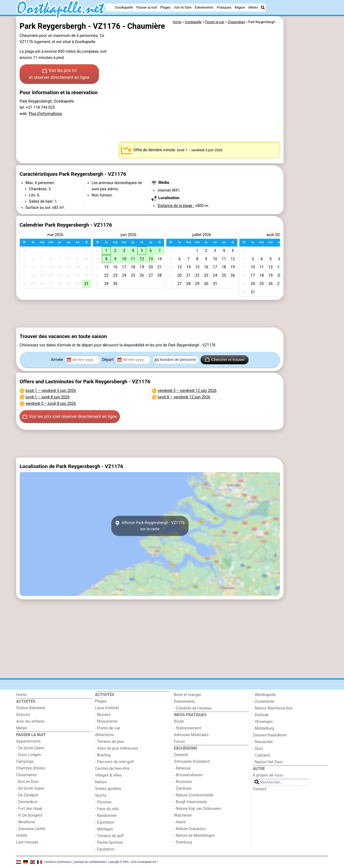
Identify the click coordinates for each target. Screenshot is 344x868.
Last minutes (27, 842)
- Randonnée (106, 816)
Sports (101, 795)
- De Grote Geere (30, 748)
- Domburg (183, 842)
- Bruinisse (183, 782)
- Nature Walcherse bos (273, 708)
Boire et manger (188, 695)
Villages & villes (108, 775)
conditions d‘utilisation (58, 862)
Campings (25, 762)
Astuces (23, 715)
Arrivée (58, 360)
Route (179, 721)
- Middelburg (264, 728)
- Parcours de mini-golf (114, 762)
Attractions (105, 735)
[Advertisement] (306, 140)
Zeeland (181, 755)
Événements (204, 7)
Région (240, 7)
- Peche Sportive (109, 843)
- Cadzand (261, 755)
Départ (108, 360)
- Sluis (258, 749)
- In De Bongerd (29, 815)
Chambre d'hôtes (31, 768)
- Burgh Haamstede (190, 802)
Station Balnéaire (31, 708)
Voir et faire (183, 7)
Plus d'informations (45, 114)
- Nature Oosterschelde (194, 795)
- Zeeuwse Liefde (31, 829)
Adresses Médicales (191, 735)
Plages (165, 7)
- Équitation (105, 822)
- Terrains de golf (110, 836)
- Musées (103, 715)
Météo (253, 7)
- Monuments (107, 721)
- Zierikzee (183, 788)
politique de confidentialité (90, 862)
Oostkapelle (124, 7)
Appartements (28, 741)
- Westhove (26, 822)
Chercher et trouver (225, 360)
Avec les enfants (30, 721)
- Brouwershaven (188, 775)
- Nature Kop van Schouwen (198, 809)
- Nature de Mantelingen (194, 836)
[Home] (109, 8)
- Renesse (182, 768)
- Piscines (103, 802)
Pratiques (224, 7)
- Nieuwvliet (263, 742)
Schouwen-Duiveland (192, 762)
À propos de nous (268, 775)
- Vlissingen (263, 722)
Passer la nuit (147, 7)
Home (21, 695)
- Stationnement (187, 728)
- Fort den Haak (29, 809)
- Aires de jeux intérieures (117, 748)
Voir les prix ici (59, 74)
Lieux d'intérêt (107, 708)
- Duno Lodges (28, 755)
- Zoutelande (264, 702)
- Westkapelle (264, 695)
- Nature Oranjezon (190, 829)
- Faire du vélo (107, 809)
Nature (101, 782)
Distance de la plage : (176, 206)
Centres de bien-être (112, 769)
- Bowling (103, 755)
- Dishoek (261, 715)
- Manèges (104, 829)
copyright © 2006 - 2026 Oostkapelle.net (132, 862)
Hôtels (22, 836)
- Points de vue (108, 728)
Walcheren (183, 815)
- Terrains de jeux (110, 742)
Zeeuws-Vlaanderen (270, 735)
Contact (260, 789)
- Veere (180, 822)
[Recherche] (263, 8)
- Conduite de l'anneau (193, 708)
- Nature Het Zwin (268, 762)
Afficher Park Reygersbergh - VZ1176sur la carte (150, 526)
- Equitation (105, 849)
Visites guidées (108, 789)
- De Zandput (27, 795)
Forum (179, 742)
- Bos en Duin (27, 782)
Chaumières (26, 775)
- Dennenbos (27, 802)
